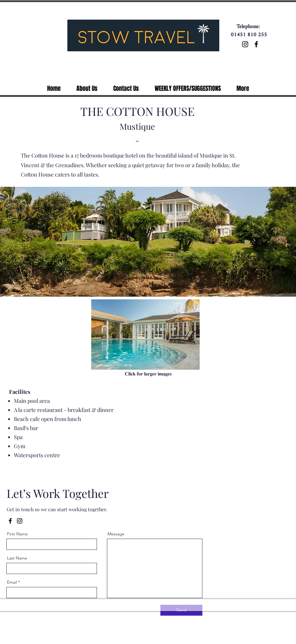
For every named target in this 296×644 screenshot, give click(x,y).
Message (116, 534)
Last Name (17, 558)
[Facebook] (256, 44)
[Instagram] (245, 44)
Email (12, 582)
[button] (145, 335)
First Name (17, 534)
